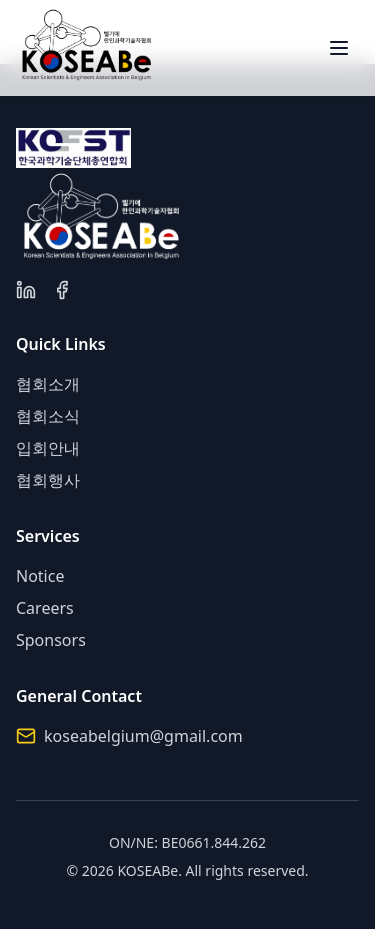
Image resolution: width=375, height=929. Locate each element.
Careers (45, 608)
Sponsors (51, 640)
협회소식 (48, 416)
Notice (40, 576)
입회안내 (48, 448)
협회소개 (48, 384)
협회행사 (48, 480)
